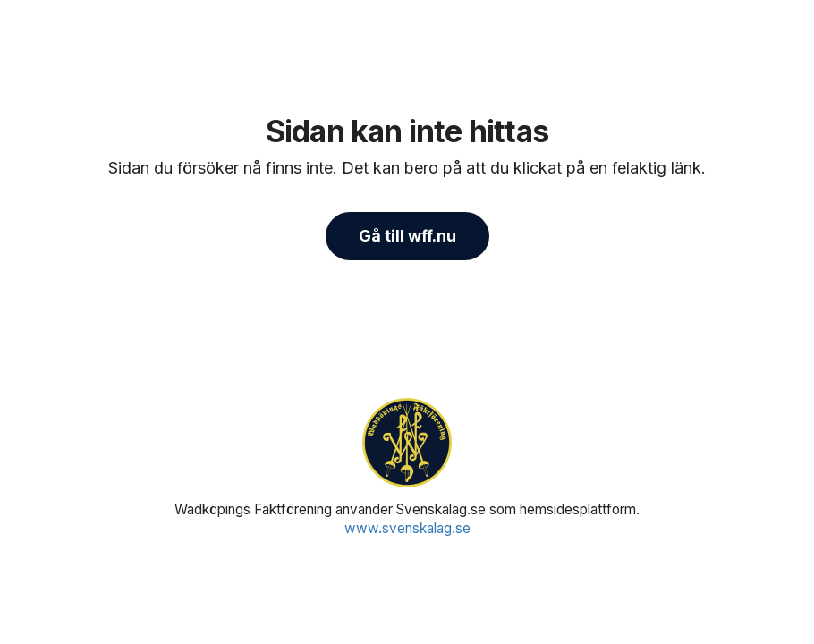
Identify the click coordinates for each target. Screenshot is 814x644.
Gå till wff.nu (407, 236)
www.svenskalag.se (407, 528)
